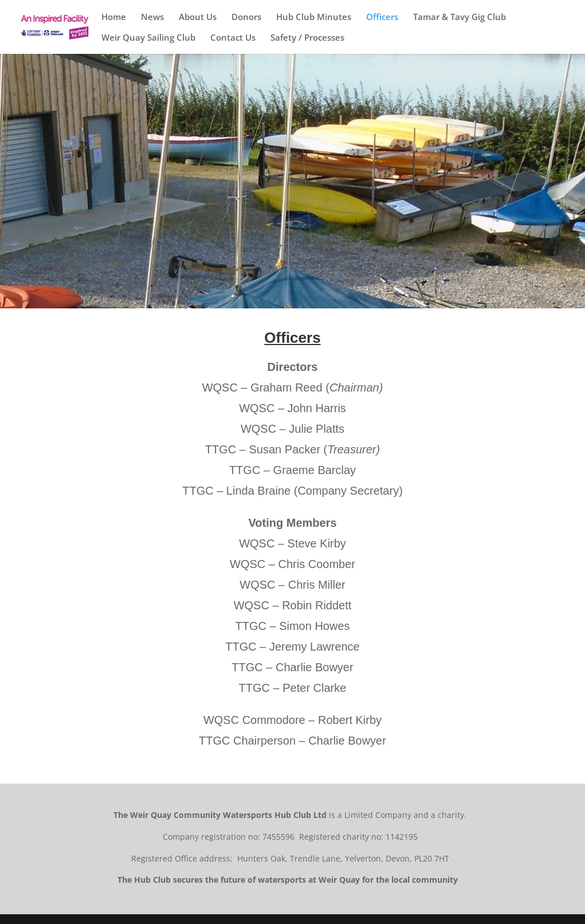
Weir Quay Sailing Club (148, 38)
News (152, 17)
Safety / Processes (307, 38)
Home (114, 17)
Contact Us (233, 38)
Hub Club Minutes (314, 17)
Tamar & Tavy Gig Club (460, 17)
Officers (382, 17)
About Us (198, 17)
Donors (246, 17)
